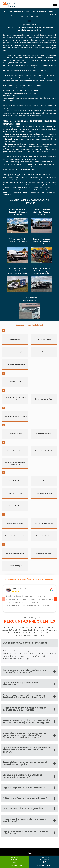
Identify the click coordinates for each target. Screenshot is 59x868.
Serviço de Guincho (10, 105)
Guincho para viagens (48, 98)
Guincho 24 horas (11, 139)
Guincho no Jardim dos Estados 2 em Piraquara (29, 201)
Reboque (22, 105)
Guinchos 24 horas (38, 35)
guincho (14, 75)
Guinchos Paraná (16, 55)
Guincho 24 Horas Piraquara (14, 111)
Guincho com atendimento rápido (18, 149)
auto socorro (24, 75)
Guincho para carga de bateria (16, 134)
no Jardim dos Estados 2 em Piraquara (32, 27)
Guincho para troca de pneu (15, 144)
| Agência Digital (34, 853)
